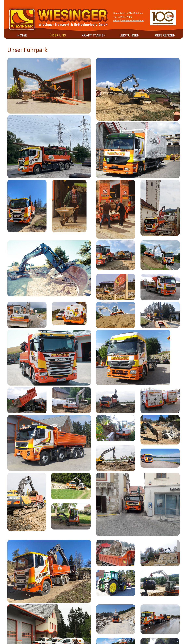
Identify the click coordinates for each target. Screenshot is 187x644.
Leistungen (129, 35)
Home (22, 35)
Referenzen (165, 35)
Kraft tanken (94, 35)
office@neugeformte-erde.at (128, 20)
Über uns (58, 35)
